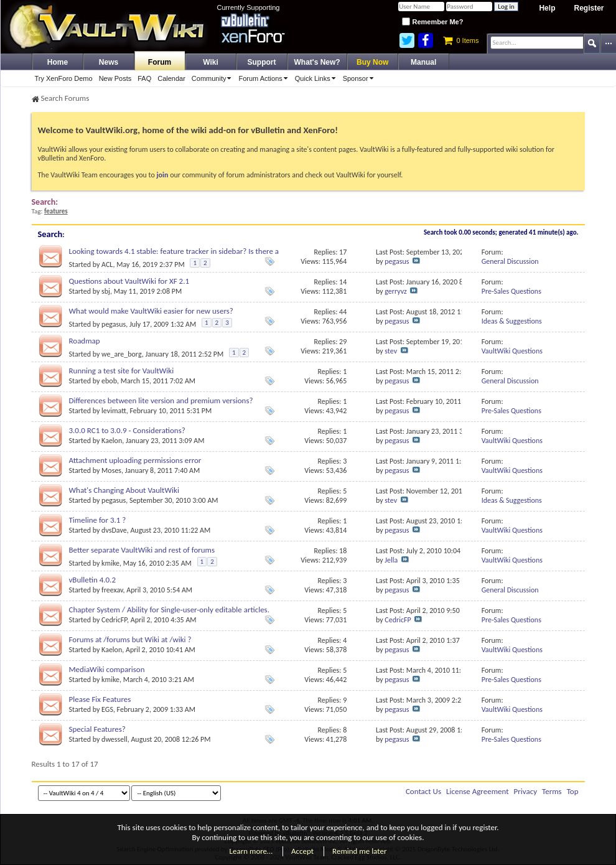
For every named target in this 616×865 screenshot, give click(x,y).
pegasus (397, 261)
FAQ (144, 78)
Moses (111, 470)
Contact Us (423, 791)
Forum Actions (265, 78)
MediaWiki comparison (107, 669)
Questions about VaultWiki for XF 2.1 (129, 281)
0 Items (461, 40)
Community (214, 78)
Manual (423, 62)
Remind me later (359, 851)
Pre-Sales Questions (511, 291)
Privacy (526, 791)
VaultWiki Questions (512, 351)
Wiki (211, 62)
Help (547, 8)
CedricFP (114, 620)
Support (262, 62)
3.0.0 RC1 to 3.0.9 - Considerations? (127, 430)
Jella (391, 560)
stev (391, 351)
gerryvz (395, 291)
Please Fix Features (100, 699)
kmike (110, 563)
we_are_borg (122, 354)
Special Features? (97, 729)
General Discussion (510, 261)
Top (573, 791)
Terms (552, 791)
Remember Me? (432, 22)
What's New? (317, 62)
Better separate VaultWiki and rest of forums (142, 550)
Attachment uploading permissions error (135, 460)
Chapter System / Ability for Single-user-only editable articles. (170, 610)
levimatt (114, 411)
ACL (107, 264)
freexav (112, 590)
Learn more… (251, 851)
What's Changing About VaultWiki (124, 490)
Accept (302, 851)
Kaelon (112, 441)
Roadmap (85, 341)
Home (58, 62)
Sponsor (360, 78)
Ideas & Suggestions (512, 321)
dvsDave (114, 530)
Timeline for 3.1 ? (98, 520)
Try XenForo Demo (64, 78)
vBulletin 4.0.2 (92, 580)
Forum (160, 62)
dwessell (114, 739)
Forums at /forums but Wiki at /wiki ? (130, 639)
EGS (107, 709)
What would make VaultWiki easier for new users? (151, 311)
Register (589, 8)
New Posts (115, 78)
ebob (109, 381)
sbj (106, 291)
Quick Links (317, 78)
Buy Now (372, 62)
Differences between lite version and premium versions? (161, 400)
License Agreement (478, 791)
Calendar (171, 78)
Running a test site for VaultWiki (122, 371)
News (109, 62)
